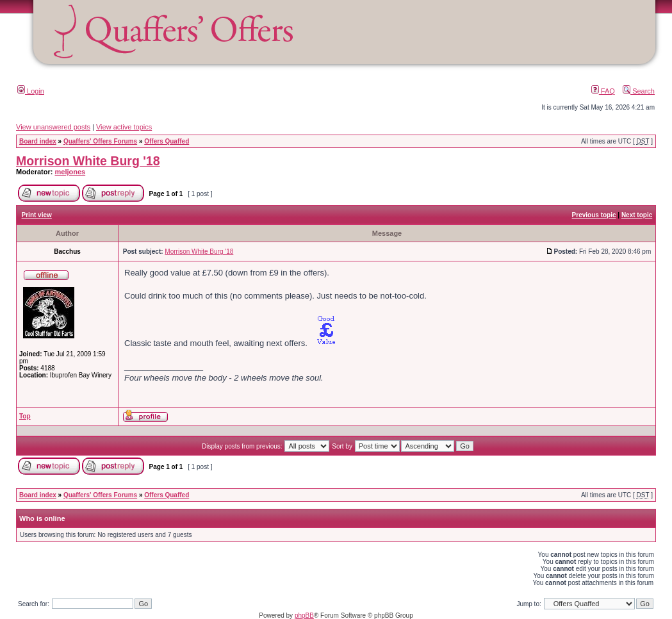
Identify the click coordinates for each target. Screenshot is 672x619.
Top (25, 416)
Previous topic (594, 215)
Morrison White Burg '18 (88, 161)
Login (31, 91)
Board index (38, 141)
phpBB (304, 615)
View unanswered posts (53, 127)
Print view (37, 215)
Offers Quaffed (167, 141)
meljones (70, 172)
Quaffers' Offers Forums (100, 141)
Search (639, 91)
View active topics (124, 127)
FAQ (603, 91)
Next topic (637, 215)
